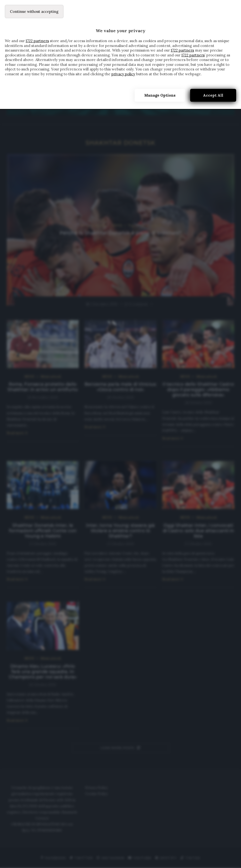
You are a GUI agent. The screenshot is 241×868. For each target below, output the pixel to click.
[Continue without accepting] (34, 12)
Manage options (160, 95)
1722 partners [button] (37, 41)
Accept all (213, 95)
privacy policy (123, 74)
